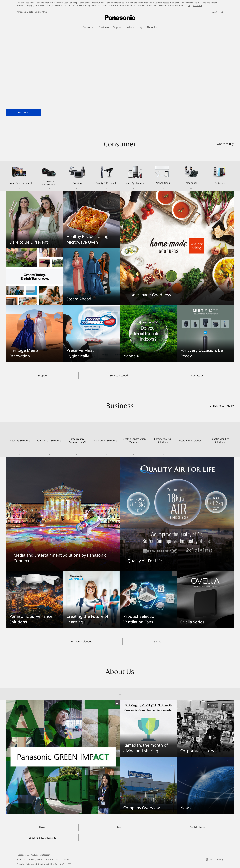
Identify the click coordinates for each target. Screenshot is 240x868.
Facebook (21, 855)
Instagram (45, 855)
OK (189, 6)
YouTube (35, 855)
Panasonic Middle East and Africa (32, 12)
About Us (21, 860)
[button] (20, 176)
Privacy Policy (36, 860)
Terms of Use (52, 860)
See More (197, 6)
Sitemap (66, 860)
